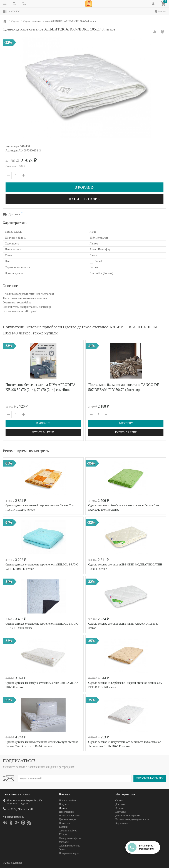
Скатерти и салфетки (70, 838)
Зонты (62, 849)
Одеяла (63, 808)
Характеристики (15, 223)
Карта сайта (122, 823)
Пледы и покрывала (69, 816)
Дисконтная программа (128, 816)
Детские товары (67, 819)
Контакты (120, 812)
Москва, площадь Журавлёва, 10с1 (25, 801)
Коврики (64, 827)
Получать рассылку (150, 778)
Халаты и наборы (68, 831)
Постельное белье (69, 801)
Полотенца (65, 823)
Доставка (120, 804)
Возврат (119, 808)
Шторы (63, 834)
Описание (10, 286)
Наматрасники (67, 812)
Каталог (11, 11)
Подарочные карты (69, 853)
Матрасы (64, 842)
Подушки (64, 804)
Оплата (119, 801)
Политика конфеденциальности (132, 819)
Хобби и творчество (69, 846)
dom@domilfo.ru (15, 817)
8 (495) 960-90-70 (20, 809)
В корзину (84, 187)
